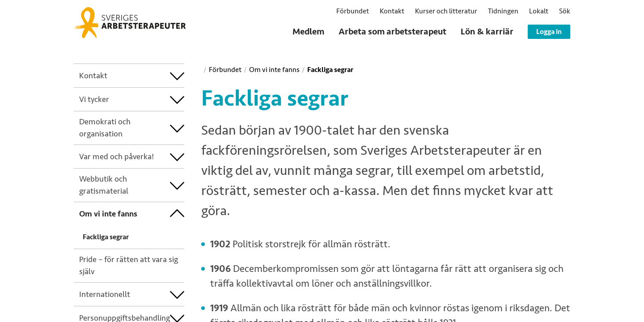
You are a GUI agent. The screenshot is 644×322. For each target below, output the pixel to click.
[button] (565, 11)
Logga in (549, 32)
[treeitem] (125, 76)
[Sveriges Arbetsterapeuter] (130, 23)
